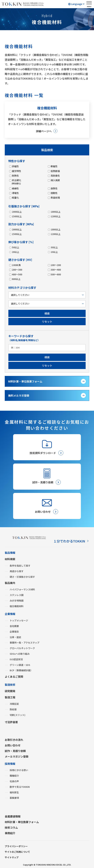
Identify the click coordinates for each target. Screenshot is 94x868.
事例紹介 (10, 833)
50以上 (15, 247)
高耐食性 (55, 176)
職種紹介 (14, 776)
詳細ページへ (44, 131)
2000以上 (17, 212)
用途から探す (17, 571)
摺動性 (54, 193)
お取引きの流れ (14, 740)
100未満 (16, 265)
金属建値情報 (13, 816)
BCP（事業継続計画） (21, 670)
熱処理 (13, 709)
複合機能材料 (17, 606)
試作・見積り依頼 (15, 751)
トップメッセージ (19, 620)
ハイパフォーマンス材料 (22, 589)
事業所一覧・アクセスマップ (25, 643)
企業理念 (14, 632)
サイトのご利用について (17, 852)
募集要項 (14, 798)
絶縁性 (15, 188)
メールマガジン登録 (17, 756)
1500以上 (17, 216)
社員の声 (14, 781)
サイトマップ (12, 857)
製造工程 (10, 697)
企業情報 (10, 614)
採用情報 (10, 764)
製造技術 (10, 685)
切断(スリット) (17, 715)
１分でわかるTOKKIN (69, 541)
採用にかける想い (19, 770)
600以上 (16, 279)
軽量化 (15, 198)
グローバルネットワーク (22, 648)
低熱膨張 (55, 171)
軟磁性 (54, 166)
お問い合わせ (13, 745)
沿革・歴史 (15, 637)
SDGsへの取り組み (20, 654)
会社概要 (14, 626)
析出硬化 (16, 182)
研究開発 (10, 691)
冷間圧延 (14, 704)
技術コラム (11, 827)
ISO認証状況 (16, 659)
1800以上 (55, 212)
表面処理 (55, 198)
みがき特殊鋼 (17, 601)
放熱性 (54, 188)
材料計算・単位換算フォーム (25, 381)
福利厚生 (14, 792)
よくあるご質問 (14, 677)
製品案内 (10, 583)
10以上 (54, 252)
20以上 (15, 252)
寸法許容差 (11, 722)
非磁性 (15, 166)
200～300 (17, 270)
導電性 (15, 193)
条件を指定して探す (20, 566)
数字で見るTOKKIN (20, 787)
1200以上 (55, 216)
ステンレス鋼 (17, 595)
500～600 (56, 274)
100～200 (56, 265)
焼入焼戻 (55, 180)
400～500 (17, 274)
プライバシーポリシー (16, 846)
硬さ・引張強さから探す (22, 577)
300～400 (56, 270)
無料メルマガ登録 (19, 395)
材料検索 (10, 559)
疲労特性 (16, 171)
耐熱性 (15, 176)
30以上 (54, 247)
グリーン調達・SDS (20, 665)
